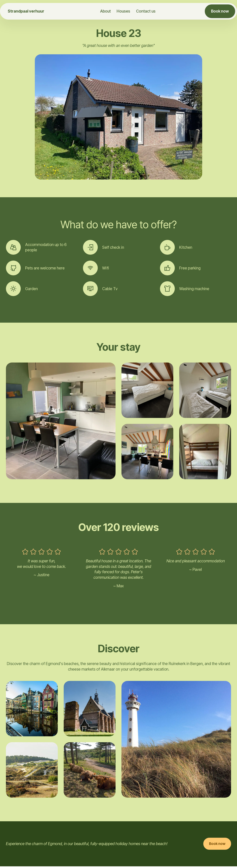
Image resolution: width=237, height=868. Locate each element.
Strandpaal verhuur (26, 11)
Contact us (145, 11)
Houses (123, 11)
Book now (220, 11)
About (105, 11)
